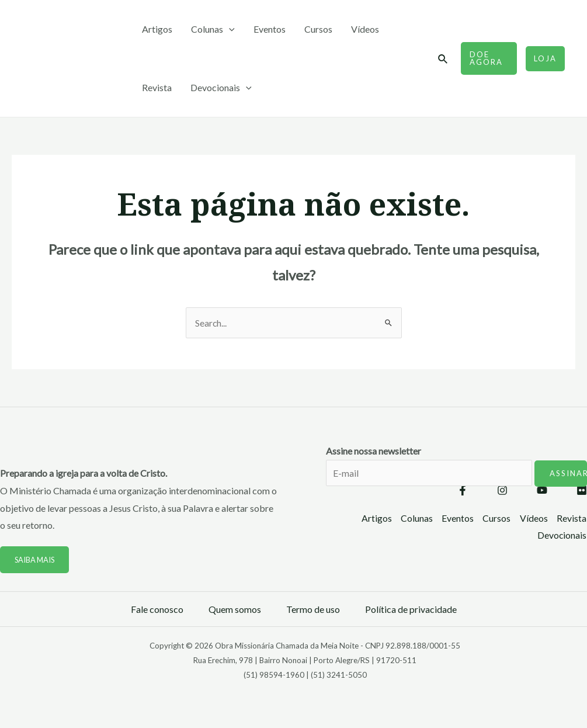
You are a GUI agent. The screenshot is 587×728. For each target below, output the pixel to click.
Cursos (318, 29)
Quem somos (235, 609)
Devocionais (221, 88)
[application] (229, 29)
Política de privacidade (411, 609)
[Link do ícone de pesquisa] (443, 59)
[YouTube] (542, 490)
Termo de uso (313, 609)
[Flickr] (582, 490)
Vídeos (365, 29)
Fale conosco (157, 609)
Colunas (213, 29)
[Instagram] (502, 490)
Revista (157, 87)
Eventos (270, 29)
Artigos (157, 29)
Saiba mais (36, 560)
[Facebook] (463, 490)
